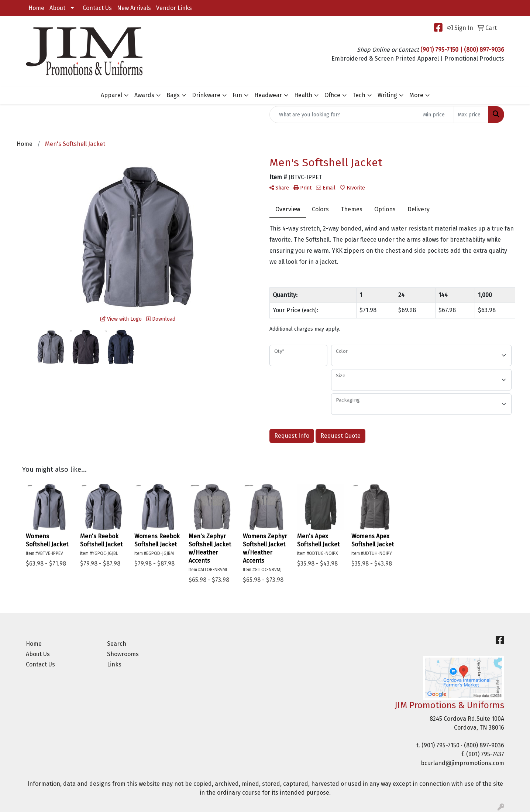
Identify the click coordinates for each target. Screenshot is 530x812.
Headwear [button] (268, 95)
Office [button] (332, 95)
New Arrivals (134, 8)
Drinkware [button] (206, 95)
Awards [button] (144, 95)
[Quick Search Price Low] (436, 115)
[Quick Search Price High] (471, 115)
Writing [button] (387, 95)
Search (117, 644)
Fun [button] (237, 95)
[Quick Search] (344, 115)
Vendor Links (174, 8)
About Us (38, 654)
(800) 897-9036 (484, 745)
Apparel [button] (111, 95)
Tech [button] (359, 95)
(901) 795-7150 (440, 745)
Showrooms (123, 654)
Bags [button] (173, 95)
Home (36, 8)
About (57, 8)
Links (114, 664)
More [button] (416, 95)
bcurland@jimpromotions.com (462, 763)
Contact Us (97, 8)
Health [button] (303, 95)
